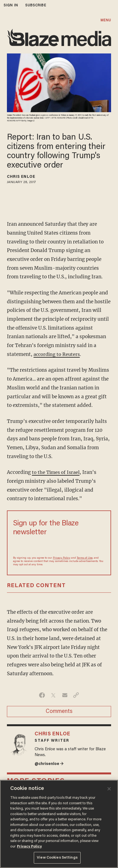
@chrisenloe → (50, 764)
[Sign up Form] (59, 546)
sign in (11, 5)
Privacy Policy (62, 558)
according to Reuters (58, 354)
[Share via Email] (65, 695)
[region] (59, 824)
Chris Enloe (21, 177)
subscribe (36, 5)
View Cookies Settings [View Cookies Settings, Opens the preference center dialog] (57, 858)
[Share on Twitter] (53, 695)
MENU (106, 20)
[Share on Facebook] (42, 695)
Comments (59, 712)
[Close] (109, 789)
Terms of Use (85, 558)
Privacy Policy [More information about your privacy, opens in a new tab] (29, 847)
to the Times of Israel (57, 472)
